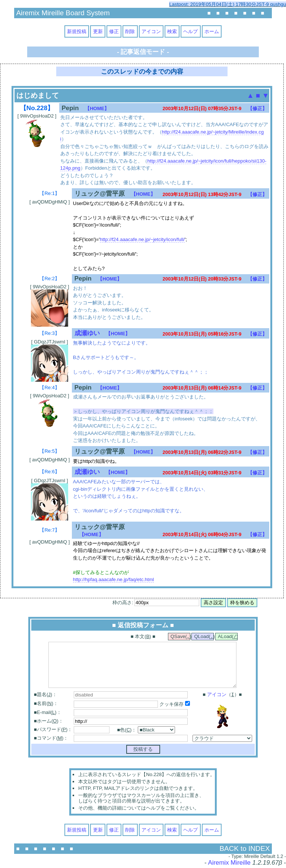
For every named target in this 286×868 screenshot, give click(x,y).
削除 (130, 31)
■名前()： (46, 704)
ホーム (212, 31)
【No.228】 (37, 108)
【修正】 (257, 108)
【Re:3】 (49, 333)
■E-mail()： (48, 713)
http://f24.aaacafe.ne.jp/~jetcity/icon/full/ (142, 239)
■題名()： (45, 695)
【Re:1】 (49, 193)
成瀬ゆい (87, 333)
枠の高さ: (156, 603)
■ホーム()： (49, 722)
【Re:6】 (49, 472)
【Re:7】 (49, 530)
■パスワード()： (53, 730)
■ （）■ (222, 696)
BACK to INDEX (245, 849)
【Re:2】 (49, 278)
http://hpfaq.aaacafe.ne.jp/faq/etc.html (114, 579)
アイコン (151, 31)
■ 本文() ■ (143, 637)
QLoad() (204, 637)
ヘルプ (190, 31)
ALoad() (228, 637)
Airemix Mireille (229, 863)
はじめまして (38, 95)
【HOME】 (97, 108)
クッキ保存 (175, 705)
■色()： (127, 731)
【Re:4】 (49, 387)
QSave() (180, 637)
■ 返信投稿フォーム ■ (143, 625)
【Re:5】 (49, 451)
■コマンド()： (51, 739)
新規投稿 (77, 31)
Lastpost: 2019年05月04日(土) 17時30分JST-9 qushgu (228, 4)
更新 (98, 31)
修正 (114, 31)
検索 (172, 31)
